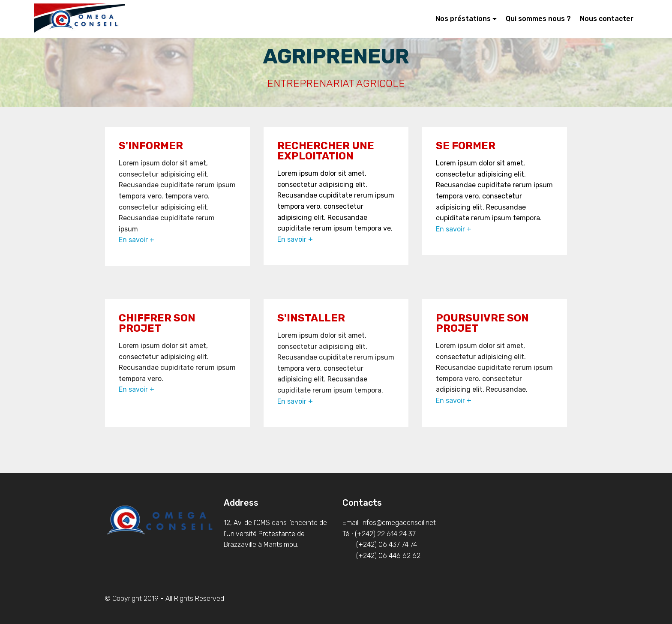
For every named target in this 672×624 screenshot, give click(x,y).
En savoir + (136, 240)
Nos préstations (463, 19)
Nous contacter (607, 19)
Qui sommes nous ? (538, 19)
